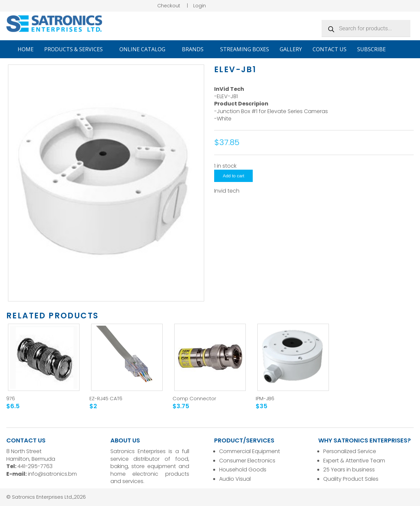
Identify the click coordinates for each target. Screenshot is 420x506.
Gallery (291, 49)
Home (26, 49)
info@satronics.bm (52, 474)
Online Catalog (145, 49)
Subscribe (371, 49)
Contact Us (330, 49)
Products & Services (76, 49)
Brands (196, 49)
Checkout (169, 6)
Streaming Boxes (245, 49)
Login (200, 6)
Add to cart (233, 176)
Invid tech (227, 191)
